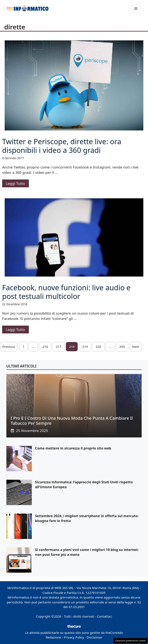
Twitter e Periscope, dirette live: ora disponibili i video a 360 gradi (62, 146)
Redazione (53, 637)
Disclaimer (95, 637)
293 (122, 347)
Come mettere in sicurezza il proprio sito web (73, 448)
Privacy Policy (74, 637)
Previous (9, 347)
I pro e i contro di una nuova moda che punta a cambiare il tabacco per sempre (72, 421)
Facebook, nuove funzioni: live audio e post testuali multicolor (66, 292)
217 (59, 347)
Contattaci (105, 616)
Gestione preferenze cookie (130, 641)
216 (45, 347)
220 (98, 347)
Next (136, 347)
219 (85, 347)
